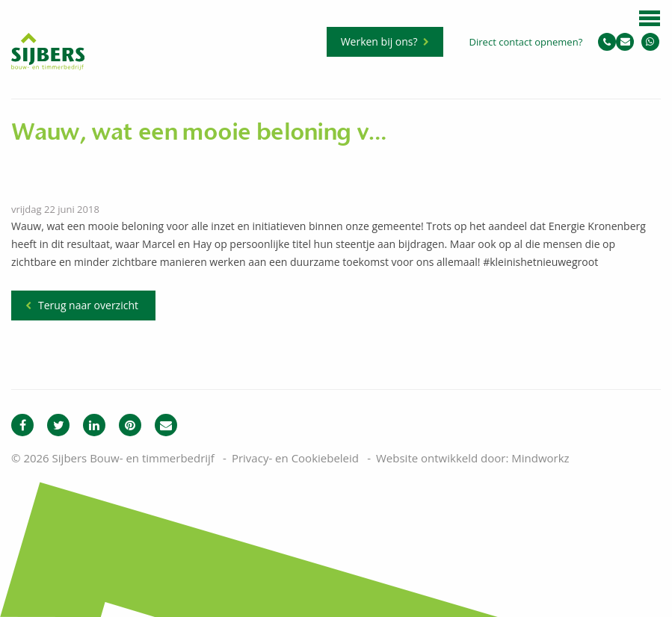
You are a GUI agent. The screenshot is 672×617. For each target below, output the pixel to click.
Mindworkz (540, 458)
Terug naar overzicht (88, 305)
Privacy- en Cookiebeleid (295, 458)
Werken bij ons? (379, 41)
